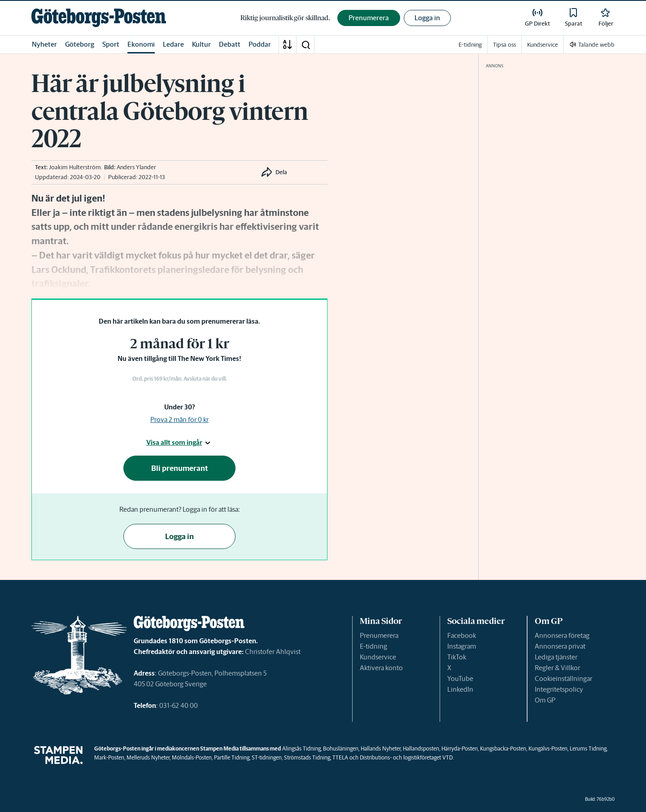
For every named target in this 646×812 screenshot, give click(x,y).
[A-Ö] (288, 44)
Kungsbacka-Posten (503, 748)
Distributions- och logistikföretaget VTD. (407, 757)
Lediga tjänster (556, 657)
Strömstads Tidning (307, 757)
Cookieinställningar (563, 678)
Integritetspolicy (559, 689)
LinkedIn (460, 689)
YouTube (460, 678)
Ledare (173, 44)
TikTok (457, 657)
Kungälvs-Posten (548, 748)
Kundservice (378, 657)
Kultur (201, 44)
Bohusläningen (341, 748)
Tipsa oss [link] (504, 45)
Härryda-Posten (460, 748)
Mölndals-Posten (192, 757)
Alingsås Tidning (301, 748)
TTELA (340, 757)
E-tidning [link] (470, 45)
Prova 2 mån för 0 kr (179, 419)
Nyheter (44, 44)
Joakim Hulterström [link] (75, 167)
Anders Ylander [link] (136, 167)
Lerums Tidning (588, 748)
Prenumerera (379, 635)
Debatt (230, 44)
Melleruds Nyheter (148, 757)
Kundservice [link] (543, 45)
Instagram (462, 646)
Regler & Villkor (557, 668)
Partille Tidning (232, 757)
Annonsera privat (560, 646)
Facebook (462, 635)
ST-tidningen (267, 757)
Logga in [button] (427, 18)
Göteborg (80, 44)
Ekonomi (141, 44)
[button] (306, 44)
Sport (111, 44)
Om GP (545, 700)
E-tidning (373, 646)
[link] (99, 18)
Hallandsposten (421, 748)
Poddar (260, 44)
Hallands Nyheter (381, 748)
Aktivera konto (381, 668)
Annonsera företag (562, 635)
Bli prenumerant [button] (180, 468)
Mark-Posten (109, 757)
